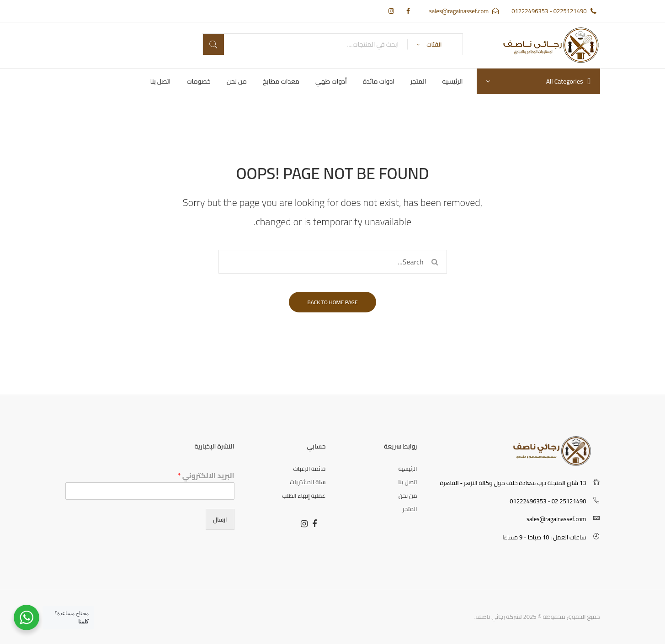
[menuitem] (452, 81)
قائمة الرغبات (310, 469)
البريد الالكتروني (206, 476)
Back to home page (332, 302)
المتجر (410, 509)
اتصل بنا (407, 482)
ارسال (220, 519)
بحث (213, 44)
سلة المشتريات (308, 482)
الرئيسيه (408, 469)
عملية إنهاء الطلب (304, 496)
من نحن (408, 496)
